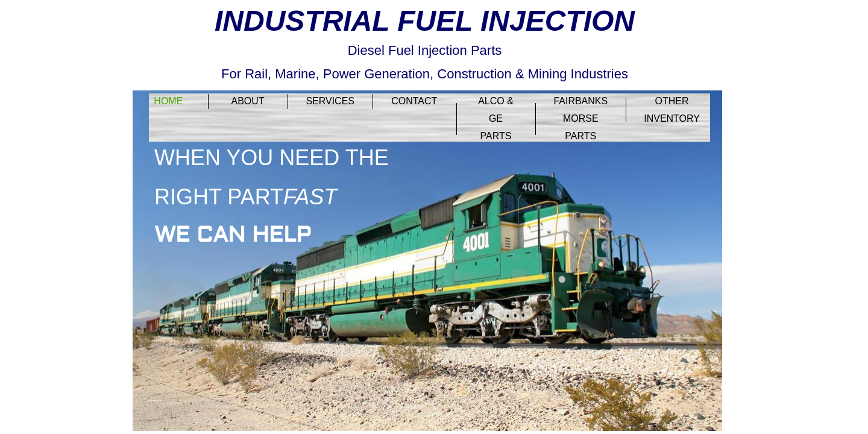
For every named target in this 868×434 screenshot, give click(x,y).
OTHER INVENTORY (672, 110)
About (247, 101)
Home (168, 101)
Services (330, 101)
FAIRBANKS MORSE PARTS (580, 118)
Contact (414, 101)
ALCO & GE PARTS (496, 118)
